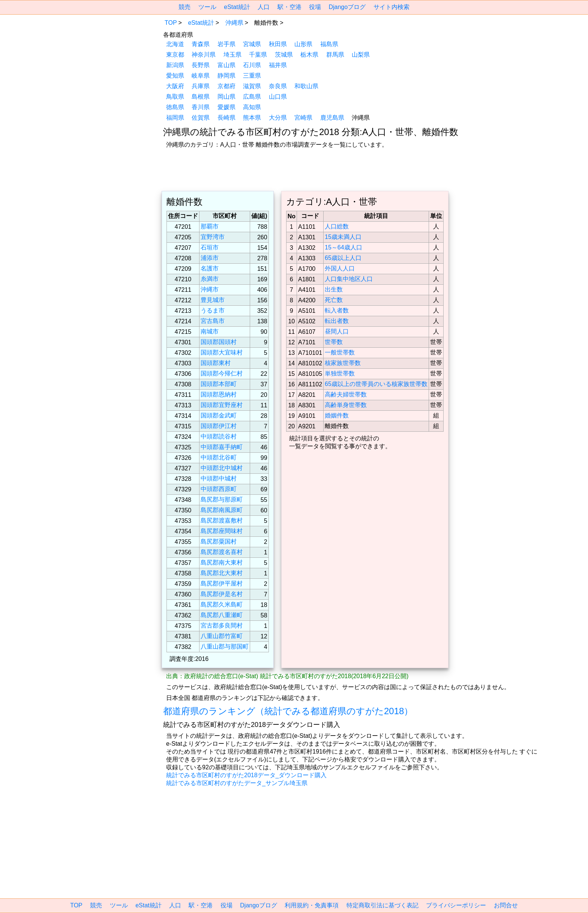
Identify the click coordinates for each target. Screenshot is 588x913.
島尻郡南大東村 (222, 562)
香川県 (201, 107)
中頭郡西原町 (219, 489)
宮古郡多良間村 (222, 625)
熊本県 (252, 118)
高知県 (252, 107)
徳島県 (175, 107)
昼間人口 (337, 331)
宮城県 (252, 44)
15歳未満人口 (343, 237)
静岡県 (226, 76)
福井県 (278, 65)
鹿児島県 (332, 118)
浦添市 (210, 258)
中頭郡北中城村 (222, 468)
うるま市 (213, 310)
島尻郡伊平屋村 (222, 583)
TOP (171, 23)
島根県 (201, 97)
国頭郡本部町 (219, 384)
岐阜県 (201, 76)
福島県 (329, 44)
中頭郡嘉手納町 (222, 447)
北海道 (175, 44)
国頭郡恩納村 (219, 394)
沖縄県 (234, 23)
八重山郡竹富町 (222, 636)
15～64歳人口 (343, 247)
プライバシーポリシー (456, 905)
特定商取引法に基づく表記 (382, 905)
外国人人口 (340, 268)
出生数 (334, 289)
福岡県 (175, 118)
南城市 (210, 331)
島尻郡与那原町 (222, 499)
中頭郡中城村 (219, 478)
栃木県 (309, 55)
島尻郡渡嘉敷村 (222, 520)
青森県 (201, 44)
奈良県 (278, 86)
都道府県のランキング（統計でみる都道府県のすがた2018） (288, 711)
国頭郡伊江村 (219, 426)
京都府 (226, 86)
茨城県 (284, 55)
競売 (184, 7)
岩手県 (226, 44)
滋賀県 (252, 86)
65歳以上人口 (343, 258)
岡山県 (226, 97)
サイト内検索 (391, 7)
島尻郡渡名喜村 (222, 552)
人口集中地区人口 (349, 279)
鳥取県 (175, 97)
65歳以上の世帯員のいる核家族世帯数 (376, 384)
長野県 (201, 65)
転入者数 (337, 310)
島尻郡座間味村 (222, 531)
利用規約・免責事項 (312, 905)
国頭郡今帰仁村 (222, 373)
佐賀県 (201, 118)
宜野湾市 (213, 237)
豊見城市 (213, 300)
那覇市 (210, 226)
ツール (207, 7)
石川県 (252, 65)
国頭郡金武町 (219, 415)
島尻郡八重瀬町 (222, 615)
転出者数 (337, 321)
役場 (315, 7)
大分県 (278, 118)
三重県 (252, 76)
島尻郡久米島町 (222, 604)
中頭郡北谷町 (219, 457)
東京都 (175, 55)
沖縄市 (210, 289)
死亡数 (334, 300)
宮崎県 (303, 118)
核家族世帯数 (343, 363)
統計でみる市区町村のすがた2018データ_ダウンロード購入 (247, 775)
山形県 (303, 44)
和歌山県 (306, 86)
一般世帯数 (340, 352)
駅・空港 (289, 7)
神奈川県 (204, 55)
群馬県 (335, 55)
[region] (101, 65)
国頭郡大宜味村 (222, 352)
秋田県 (278, 44)
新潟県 (175, 65)
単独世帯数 (340, 373)
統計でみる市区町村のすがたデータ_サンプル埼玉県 (237, 783)
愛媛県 (226, 107)
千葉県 (258, 55)
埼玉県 (232, 55)
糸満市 (210, 279)
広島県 (252, 97)
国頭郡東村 (216, 363)
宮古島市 (213, 321)
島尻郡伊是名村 (222, 594)
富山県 (226, 65)
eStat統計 (237, 7)
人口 (264, 7)
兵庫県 (201, 86)
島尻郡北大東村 (222, 573)
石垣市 (210, 247)
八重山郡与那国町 (225, 646)
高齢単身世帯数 (346, 405)
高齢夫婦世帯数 (346, 394)
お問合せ (506, 905)
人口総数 (337, 226)
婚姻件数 (337, 415)
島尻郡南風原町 (222, 510)
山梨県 (361, 55)
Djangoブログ (347, 7)
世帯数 (334, 342)
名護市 (210, 268)
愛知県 (175, 76)
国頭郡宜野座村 (222, 405)
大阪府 (175, 86)
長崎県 (226, 118)
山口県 (278, 97)
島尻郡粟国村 (219, 541)
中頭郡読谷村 (219, 436)
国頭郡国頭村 (219, 342)
